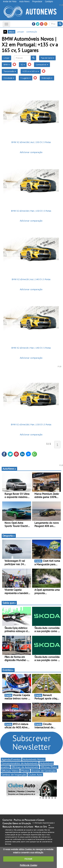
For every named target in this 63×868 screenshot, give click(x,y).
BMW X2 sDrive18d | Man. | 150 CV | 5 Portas (31, 211)
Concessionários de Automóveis (20, 763)
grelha (12, 32)
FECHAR (28, 859)
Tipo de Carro (47, 58)
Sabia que (9, 603)
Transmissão (10, 71)
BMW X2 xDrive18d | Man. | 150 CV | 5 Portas (31, 425)
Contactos (7, 820)
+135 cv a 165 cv (31, 71)
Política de (28, 865)
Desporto (9, 536)
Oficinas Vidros (10, 771)
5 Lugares (26, 78)
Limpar (6, 58)
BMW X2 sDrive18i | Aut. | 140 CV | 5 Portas (31, 279)
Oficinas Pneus (49, 767)
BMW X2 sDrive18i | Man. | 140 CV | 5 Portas (31, 348)
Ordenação (47, 78)
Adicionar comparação (31, 152)
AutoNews (9, 469)
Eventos (8, 670)
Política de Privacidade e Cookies (29, 820)
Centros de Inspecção (14, 775)
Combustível (42, 65)
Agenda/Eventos (11, 759)
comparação (32, 32)
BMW (7, 65)
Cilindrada (9, 78)
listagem (20, 32)
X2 (23, 65)
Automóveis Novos (34, 759)
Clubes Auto (35, 775)
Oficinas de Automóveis (25, 767)
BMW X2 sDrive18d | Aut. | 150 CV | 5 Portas (31, 142)
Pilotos (25, 771)
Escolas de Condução (44, 771)
